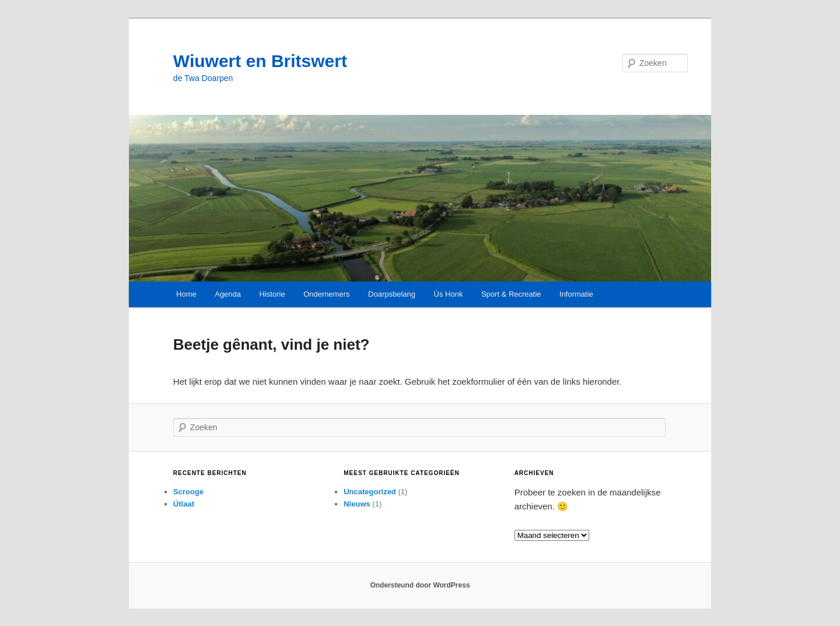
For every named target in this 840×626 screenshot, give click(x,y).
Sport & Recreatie (511, 294)
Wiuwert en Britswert (260, 61)
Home (186, 294)
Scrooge (188, 492)
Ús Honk (449, 294)
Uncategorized (370, 492)
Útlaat (184, 504)
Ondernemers (326, 294)
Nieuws (357, 504)
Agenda (228, 294)
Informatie (576, 294)
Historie (272, 294)
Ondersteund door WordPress (420, 585)
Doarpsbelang (392, 294)
